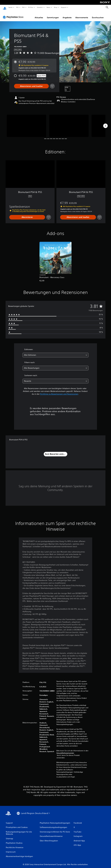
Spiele (10, 7)
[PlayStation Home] (5, 7)
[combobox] (55, 353)
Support (64, 7)
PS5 (17, 7)
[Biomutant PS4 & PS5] (26, 123)
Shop (55, 7)
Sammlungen (53, 15)
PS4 (23, 7)
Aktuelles (39, 15)
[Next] (105, 123)
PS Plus (31, 7)
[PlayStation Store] (14, 14)
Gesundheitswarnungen (65, 750)
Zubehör (40, 7)
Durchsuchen (98, 15)
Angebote (67, 15)
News (48, 7)
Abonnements (82, 15)
